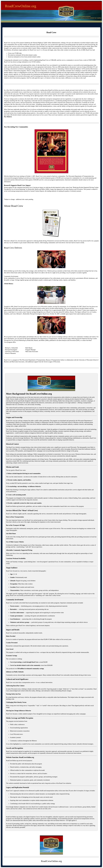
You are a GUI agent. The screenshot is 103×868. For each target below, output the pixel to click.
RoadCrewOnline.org (21, 6)
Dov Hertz (16, 104)
